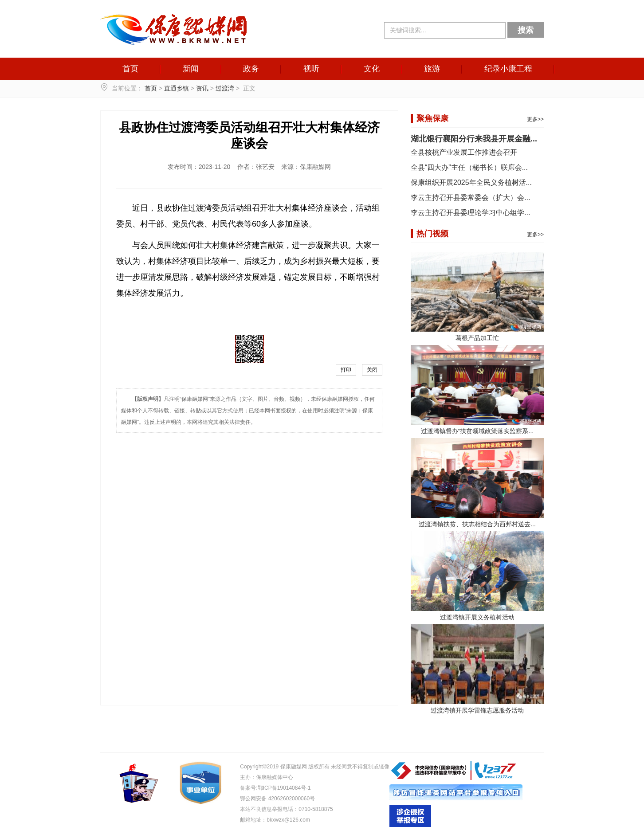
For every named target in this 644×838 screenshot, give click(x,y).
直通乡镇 (177, 88)
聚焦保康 (432, 118)
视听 (311, 69)
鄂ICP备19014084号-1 (284, 788)
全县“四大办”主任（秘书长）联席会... (469, 167)
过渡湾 (225, 88)
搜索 (526, 30)
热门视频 (432, 234)
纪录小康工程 (508, 69)
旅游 (432, 69)
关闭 (372, 370)
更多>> (535, 119)
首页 (130, 69)
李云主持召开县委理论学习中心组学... (470, 213)
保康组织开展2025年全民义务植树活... (471, 182)
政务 (251, 69)
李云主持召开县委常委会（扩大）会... (470, 198)
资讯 (202, 88)
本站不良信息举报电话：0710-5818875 (286, 809)
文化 (372, 69)
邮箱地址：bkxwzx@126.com (275, 820)
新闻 (191, 69)
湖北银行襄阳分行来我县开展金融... (474, 139)
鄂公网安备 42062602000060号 (277, 799)
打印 (346, 370)
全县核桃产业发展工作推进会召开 (464, 152)
